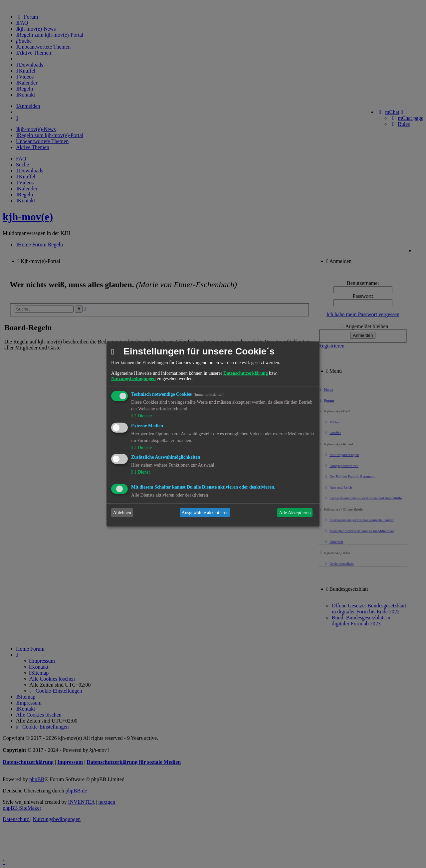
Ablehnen (122, 513)
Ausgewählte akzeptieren (205, 513)
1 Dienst (141, 472)
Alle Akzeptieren (295, 513)
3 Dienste (142, 447)
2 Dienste (142, 416)
